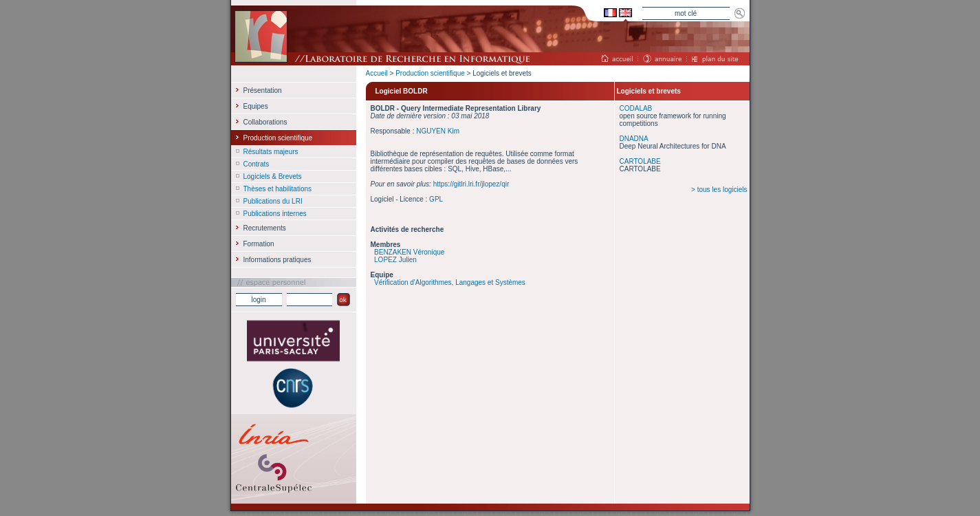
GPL (436, 199)
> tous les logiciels (719, 190)
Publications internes (275, 214)
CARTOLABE (640, 161)
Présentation (263, 90)
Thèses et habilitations (278, 189)
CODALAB (636, 108)
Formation (259, 244)
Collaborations (265, 122)
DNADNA (634, 139)
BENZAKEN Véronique (409, 252)
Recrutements (265, 228)
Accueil (377, 73)
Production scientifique (430, 73)
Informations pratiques (277, 260)
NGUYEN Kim (438, 131)
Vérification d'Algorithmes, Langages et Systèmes (450, 282)
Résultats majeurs (271, 152)
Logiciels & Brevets (273, 176)
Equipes (256, 106)
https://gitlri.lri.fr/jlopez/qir (471, 184)
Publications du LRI (273, 201)
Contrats (257, 164)
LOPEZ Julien (395, 260)
